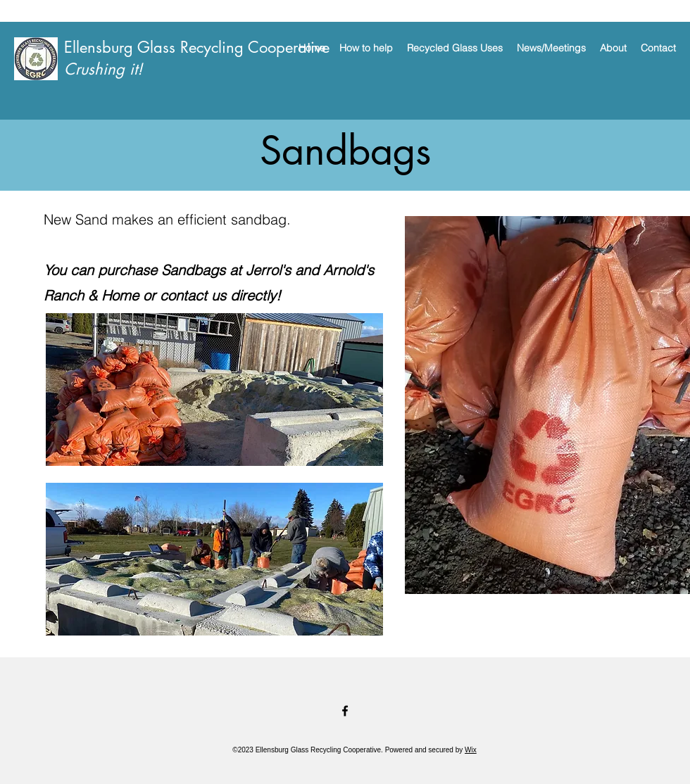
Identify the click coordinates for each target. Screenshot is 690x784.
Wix (471, 750)
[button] (366, 48)
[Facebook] (345, 711)
